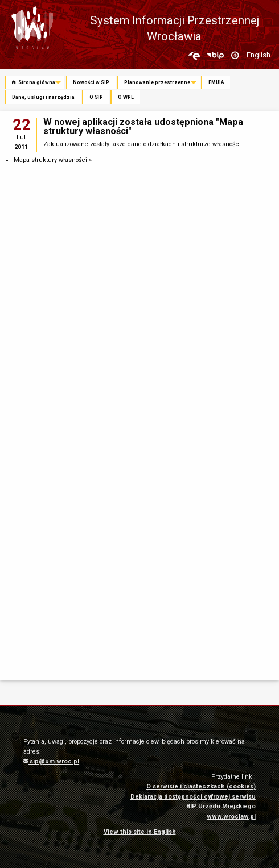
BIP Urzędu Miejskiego (221, 806)
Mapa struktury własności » (53, 160)
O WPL (126, 97)
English (259, 55)
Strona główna (34, 82)
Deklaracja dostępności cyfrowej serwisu (193, 797)
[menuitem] (36, 83)
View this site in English (140, 832)
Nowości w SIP (91, 82)
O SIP (96, 97)
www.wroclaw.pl (231, 817)
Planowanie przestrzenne (157, 82)
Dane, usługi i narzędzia (43, 97)
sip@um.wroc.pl (51, 761)
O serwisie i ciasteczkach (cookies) (201, 786)
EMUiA (216, 82)
